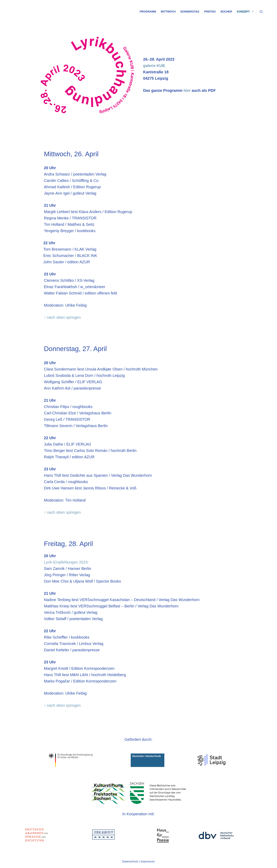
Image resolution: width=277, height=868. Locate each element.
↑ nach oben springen (62, 317)
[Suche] (261, 12)
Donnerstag (190, 12)
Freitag (210, 12)
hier (187, 90)
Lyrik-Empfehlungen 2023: (66, 562)
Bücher (226, 12)
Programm (148, 12)
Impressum (148, 861)
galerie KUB (154, 66)
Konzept (246, 12)
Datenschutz (130, 861)
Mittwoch (168, 12)
